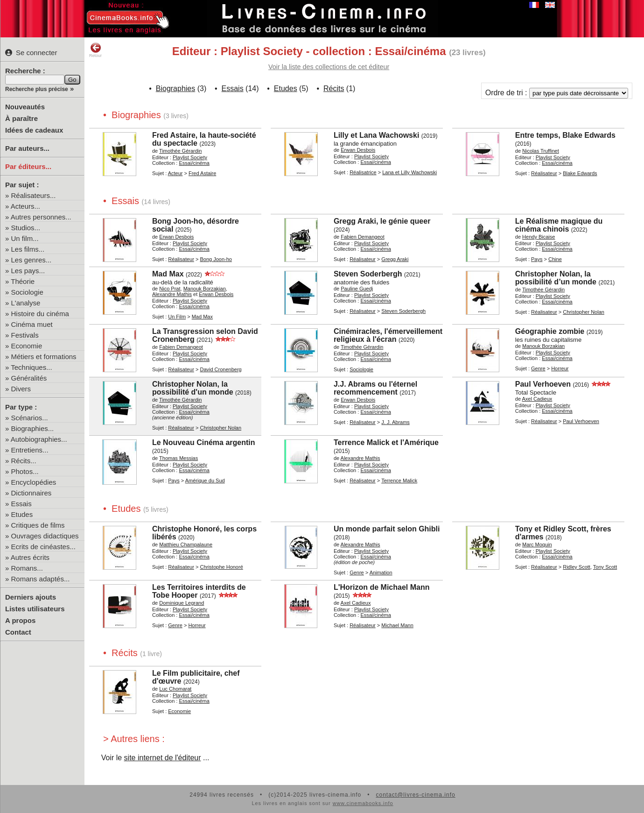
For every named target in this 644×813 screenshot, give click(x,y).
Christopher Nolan (584, 312)
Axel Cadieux (537, 399)
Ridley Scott (577, 567)
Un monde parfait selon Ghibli (387, 529)
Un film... (25, 238)
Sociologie (27, 292)
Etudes (22, 514)
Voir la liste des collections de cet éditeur (329, 67)
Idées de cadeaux (34, 130)
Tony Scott (605, 567)
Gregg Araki (395, 259)
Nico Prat (170, 289)
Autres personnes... (41, 217)
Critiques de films (38, 525)
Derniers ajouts (31, 597)
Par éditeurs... (28, 166)
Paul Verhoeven (543, 384)
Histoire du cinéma (40, 314)
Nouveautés (25, 107)
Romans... (27, 568)
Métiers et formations (44, 357)
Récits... (24, 461)
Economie (27, 346)
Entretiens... (30, 450)
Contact (18, 632)
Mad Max (168, 274)
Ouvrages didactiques (45, 536)
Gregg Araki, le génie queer (382, 221)
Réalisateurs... (34, 195)
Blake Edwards (580, 173)
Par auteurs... (27, 148)
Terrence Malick (399, 481)
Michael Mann (397, 625)
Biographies (176, 88)
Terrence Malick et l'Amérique (386, 442)
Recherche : (25, 71)
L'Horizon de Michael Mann (382, 587)
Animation (381, 573)
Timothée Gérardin (180, 151)
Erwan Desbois (358, 150)
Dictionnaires (31, 493)
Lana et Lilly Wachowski (409, 172)
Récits (334, 88)
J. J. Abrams (395, 422)
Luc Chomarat (175, 689)
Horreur (560, 368)
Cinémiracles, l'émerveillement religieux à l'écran (388, 335)
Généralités (29, 378)
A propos (20, 620)
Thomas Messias (178, 458)
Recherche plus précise (37, 89)
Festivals (25, 335)
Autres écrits (30, 557)
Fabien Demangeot (363, 237)
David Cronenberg (220, 369)
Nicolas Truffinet (541, 151)
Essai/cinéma (194, 163)
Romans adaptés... (41, 579)
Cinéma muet (32, 324)
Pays (537, 259)
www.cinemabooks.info (363, 803)
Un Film (177, 317)
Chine (555, 259)
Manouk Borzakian (205, 289)
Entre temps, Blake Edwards (565, 135)
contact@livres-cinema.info (415, 795)
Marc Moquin (537, 544)
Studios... (26, 228)
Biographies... (33, 428)
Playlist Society (190, 157)
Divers (21, 389)
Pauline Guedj (357, 289)
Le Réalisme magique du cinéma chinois (559, 225)
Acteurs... (25, 206)
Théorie (23, 281)
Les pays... (28, 271)
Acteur (175, 173)
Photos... (25, 471)
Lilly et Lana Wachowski (376, 135)
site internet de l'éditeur (163, 758)
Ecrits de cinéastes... (43, 547)
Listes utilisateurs (35, 609)
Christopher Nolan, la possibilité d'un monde (193, 388)
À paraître (21, 118)
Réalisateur (544, 173)
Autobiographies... (39, 439)
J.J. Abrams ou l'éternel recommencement (375, 388)
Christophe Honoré (221, 567)
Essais (21, 504)
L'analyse (26, 303)
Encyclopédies (34, 482)
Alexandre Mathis (172, 294)
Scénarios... (30, 418)
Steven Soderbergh (368, 274)
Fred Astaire (202, 173)
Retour (95, 50)
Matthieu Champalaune (186, 544)
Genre (538, 368)
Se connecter (31, 53)
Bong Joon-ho (216, 259)
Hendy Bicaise (539, 237)
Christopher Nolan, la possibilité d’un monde (556, 278)
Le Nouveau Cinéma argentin (204, 442)
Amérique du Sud (205, 481)
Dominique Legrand (182, 603)
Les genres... (31, 260)
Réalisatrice (363, 172)
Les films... (28, 249)
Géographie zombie (550, 331)
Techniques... (31, 367)
